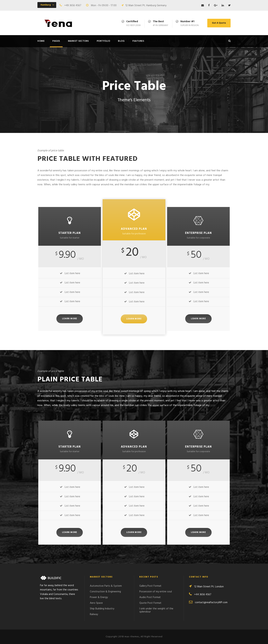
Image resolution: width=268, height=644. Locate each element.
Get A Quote (219, 23)
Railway (94, 614)
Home (41, 41)
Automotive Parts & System (106, 586)
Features (138, 41)
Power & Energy (99, 597)
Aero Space (96, 603)
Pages (56, 41)
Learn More (70, 319)
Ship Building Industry (102, 609)
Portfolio (103, 41)
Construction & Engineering (105, 592)
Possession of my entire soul (156, 592)
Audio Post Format (150, 597)
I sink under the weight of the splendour (156, 610)
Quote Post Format (150, 603)
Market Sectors (78, 41)
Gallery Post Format (150, 586)
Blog (121, 41)
